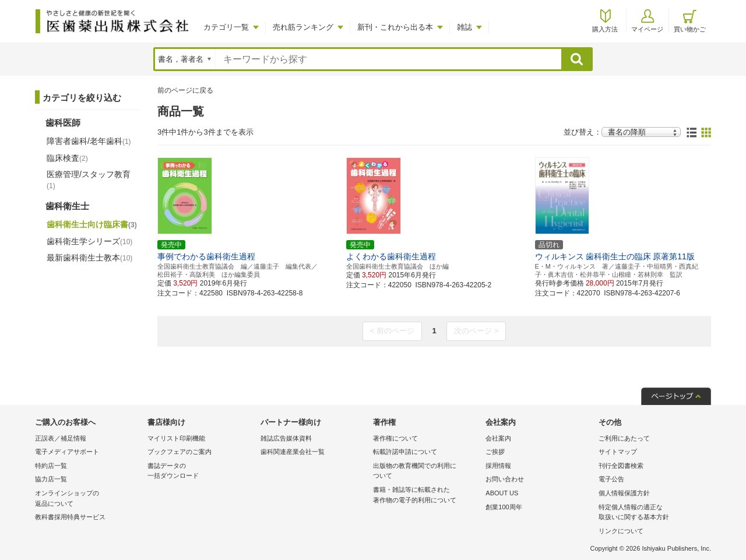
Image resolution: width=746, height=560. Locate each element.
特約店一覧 (51, 466)
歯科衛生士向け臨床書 (92, 224)
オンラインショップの (88, 499)
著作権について (395, 438)
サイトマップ (618, 452)
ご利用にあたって (624, 438)
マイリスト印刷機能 (176, 438)
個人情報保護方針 (624, 493)
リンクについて (621, 531)
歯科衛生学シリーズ (89, 241)
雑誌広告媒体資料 (286, 438)
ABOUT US (502, 493)
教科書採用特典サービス (70, 517)
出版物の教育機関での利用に (426, 472)
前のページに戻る (185, 90)
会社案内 (498, 438)
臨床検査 (67, 158)
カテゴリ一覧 (226, 27)
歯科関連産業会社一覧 (293, 452)
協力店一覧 (51, 479)
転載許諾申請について (405, 452)
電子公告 (611, 479)
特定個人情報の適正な (652, 513)
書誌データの (201, 472)
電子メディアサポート (67, 452)
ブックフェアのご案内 (180, 452)
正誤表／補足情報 (61, 438)
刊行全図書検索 (621, 466)
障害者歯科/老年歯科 (89, 141)
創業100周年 (504, 507)
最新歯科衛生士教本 (89, 258)
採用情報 (498, 466)
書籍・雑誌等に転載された (426, 496)
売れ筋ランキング (303, 27)
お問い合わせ (505, 479)
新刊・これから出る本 (395, 27)
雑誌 (465, 27)
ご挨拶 (495, 452)
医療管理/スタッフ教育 (89, 179)
